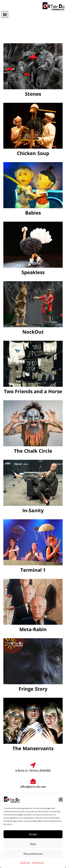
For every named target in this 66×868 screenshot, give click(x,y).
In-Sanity (33, 510)
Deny (33, 844)
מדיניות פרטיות (38, 862)
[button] (61, 800)
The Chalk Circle (33, 451)
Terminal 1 (33, 570)
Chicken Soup (33, 153)
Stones (33, 94)
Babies (33, 213)
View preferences (33, 854)
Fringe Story (33, 689)
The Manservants (33, 748)
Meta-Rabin (33, 629)
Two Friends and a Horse (33, 391)
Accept (33, 834)
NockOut (33, 332)
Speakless (33, 272)
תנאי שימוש (25, 862)
